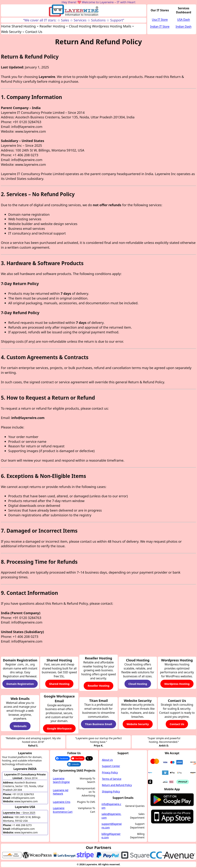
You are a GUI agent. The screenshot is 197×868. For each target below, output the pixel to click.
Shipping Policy (111, 791)
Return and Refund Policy (117, 785)
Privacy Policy (110, 772)
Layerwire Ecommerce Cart (63, 810)
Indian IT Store (160, 27)
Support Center (111, 766)
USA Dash (184, 20)
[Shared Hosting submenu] (38, 26)
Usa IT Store (160, 20)
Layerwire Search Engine (61, 780)
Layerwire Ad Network (61, 792)
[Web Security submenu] (23, 32)
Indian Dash (183, 27)
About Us (107, 760)
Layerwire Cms (62, 802)
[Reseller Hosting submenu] (67, 26)
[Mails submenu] (133, 26)
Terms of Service (112, 779)
